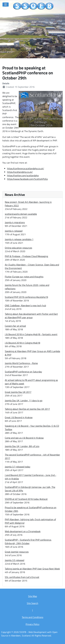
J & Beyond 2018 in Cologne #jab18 (22, 343)
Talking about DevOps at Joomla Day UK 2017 (27, 409)
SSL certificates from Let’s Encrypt (22, 577)
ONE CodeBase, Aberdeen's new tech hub (25, 305)
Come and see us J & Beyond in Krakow (24, 438)
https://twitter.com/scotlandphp (23, 175)
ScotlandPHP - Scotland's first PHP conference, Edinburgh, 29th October (28, 542)
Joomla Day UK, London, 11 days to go (24, 400)
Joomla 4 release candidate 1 (19, 239)
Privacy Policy (32, 624)
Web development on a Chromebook (23, 531)
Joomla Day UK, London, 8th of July (22, 446)
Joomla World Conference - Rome (21, 363)
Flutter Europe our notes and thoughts (24, 277)
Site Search (32, 603)
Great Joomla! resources (17, 552)
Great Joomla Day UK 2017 (18, 392)
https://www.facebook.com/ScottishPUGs (27, 179)
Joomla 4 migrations (15, 222)
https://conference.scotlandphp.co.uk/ (26, 168)
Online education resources (18, 248)
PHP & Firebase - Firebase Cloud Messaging (26, 256)
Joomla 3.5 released (14, 560)
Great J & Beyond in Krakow (19, 417)
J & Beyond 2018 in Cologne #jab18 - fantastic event (31, 334)
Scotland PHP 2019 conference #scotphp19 (26, 297)
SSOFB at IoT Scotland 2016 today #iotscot (26, 499)
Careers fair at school (15, 326)
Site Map (32, 596)
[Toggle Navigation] (6, 5)
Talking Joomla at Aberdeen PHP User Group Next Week (32, 569)
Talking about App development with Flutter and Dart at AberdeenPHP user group (31, 316)
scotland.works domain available (21, 214)
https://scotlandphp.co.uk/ (20, 172)
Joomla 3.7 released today (18, 467)
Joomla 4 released (14, 231)
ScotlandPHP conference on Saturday (23, 372)
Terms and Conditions (32, 617)
